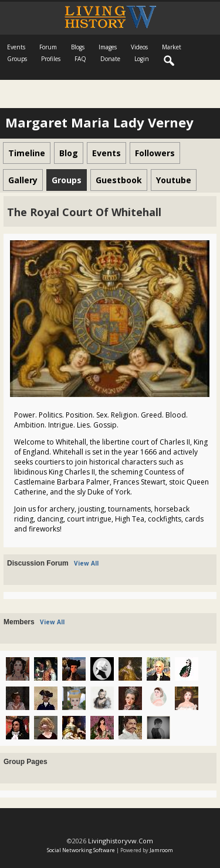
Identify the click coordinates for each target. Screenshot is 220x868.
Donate (110, 59)
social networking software (81, 850)
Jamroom (161, 850)
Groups (17, 59)
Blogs (78, 47)
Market (172, 47)
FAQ (80, 59)
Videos (139, 47)
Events (16, 47)
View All (86, 563)
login (142, 59)
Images (108, 47)
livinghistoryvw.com (121, 841)
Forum (48, 47)
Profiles (51, 59)
